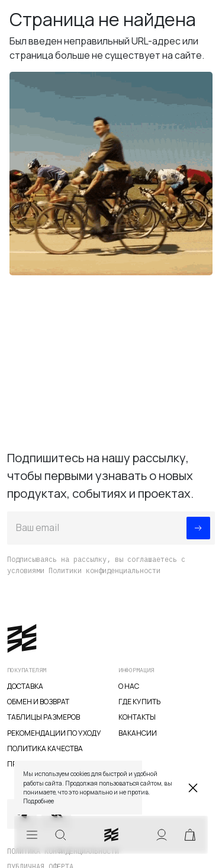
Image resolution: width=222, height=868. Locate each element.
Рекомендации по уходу (54, 733)
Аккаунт (162, 835)
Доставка (25, 686)
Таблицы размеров (44, 717)
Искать (60, 835)
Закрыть (193, 788)
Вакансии (138, 733)
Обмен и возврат (38, 702)
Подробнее (38, 801)
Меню (32, 835)
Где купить (139, 702)
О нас (129, 686)
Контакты (137, 717)
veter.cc (111, 835)
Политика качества (45, 748)
